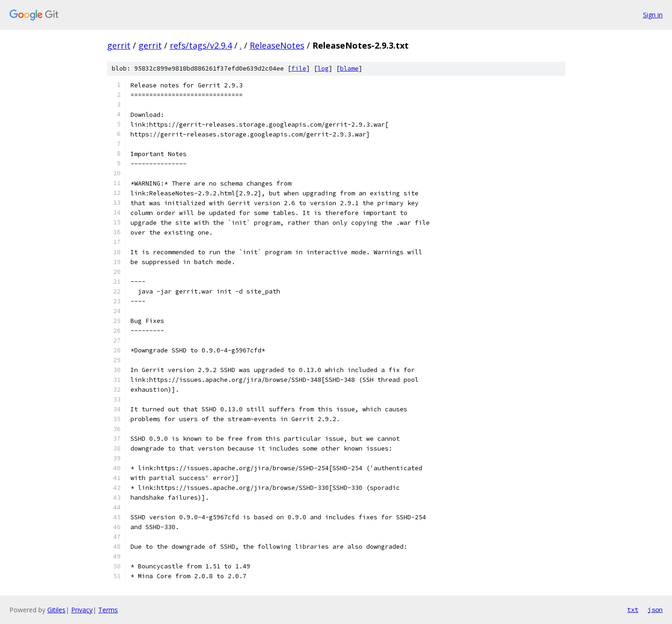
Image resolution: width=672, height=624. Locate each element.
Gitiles (56, 610)
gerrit (119, 45)
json (655, 610)
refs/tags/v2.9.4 (201, 45)
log (323, 68)
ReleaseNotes (277, 45)
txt (633, 610)
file (299, 68)
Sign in (653, 15)
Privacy (82, 610)
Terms (108, 610)
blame (349, 68)
